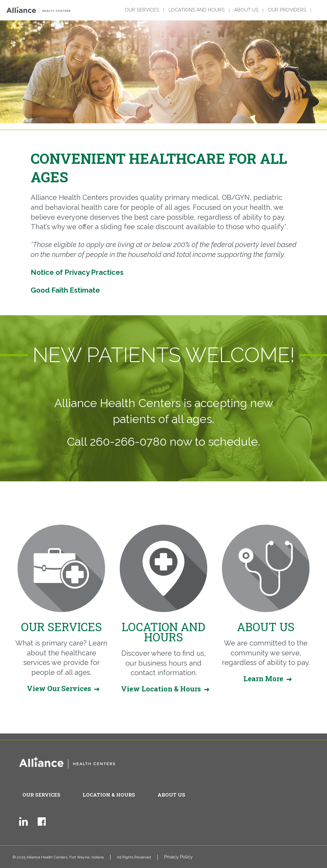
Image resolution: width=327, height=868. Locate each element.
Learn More (263, 678)
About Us (246, 10)
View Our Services (59, 688)
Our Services (142, 10)
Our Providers (287, 10)
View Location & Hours (161, 689)
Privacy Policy (179, 857)
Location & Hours (109, 795)
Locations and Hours (197, 10)
